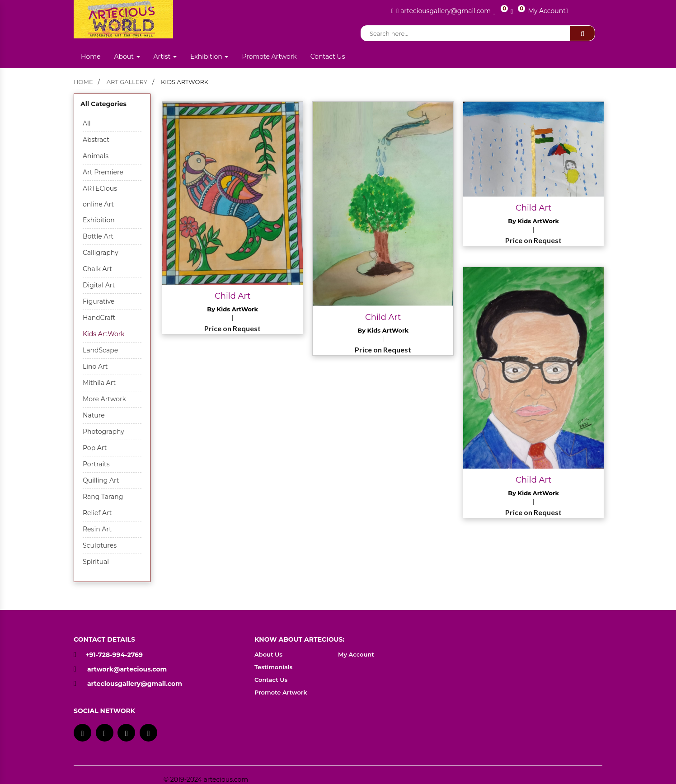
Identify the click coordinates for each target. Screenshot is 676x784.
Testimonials (273, 667)
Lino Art (95, 366)
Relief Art (97, 513)
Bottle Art (98, 236)
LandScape (100, 350)
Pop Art (95, 448)
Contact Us (328, 56)
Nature (94, 415)
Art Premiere (103, 172)
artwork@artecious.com (127, 669)
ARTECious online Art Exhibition (100, 204)
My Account (548, 11)
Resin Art (97, 529)
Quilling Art (101, 480)
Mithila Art (99, 383)
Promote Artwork (269, 56)
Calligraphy (101, 253)
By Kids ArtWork (232, 309)
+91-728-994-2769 (108, 655)
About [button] (127, 56)
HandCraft (99, 318)
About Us (268, 654)
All (87, 123)
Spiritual (96, 562)
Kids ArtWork (104, 334)
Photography (103, 432)
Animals (96, 156)
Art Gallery (127, 82)
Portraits (96, 464)
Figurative (99, 301)
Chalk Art (97, 269)
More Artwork (104, 399)
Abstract (96, 140)
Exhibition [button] (209, 56)
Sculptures (100, 545)
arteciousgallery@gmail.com (135, 684)
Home (91, 56)
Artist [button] (165, 56)
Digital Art (99, 285)
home (83, 82)
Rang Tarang (103, 497)
